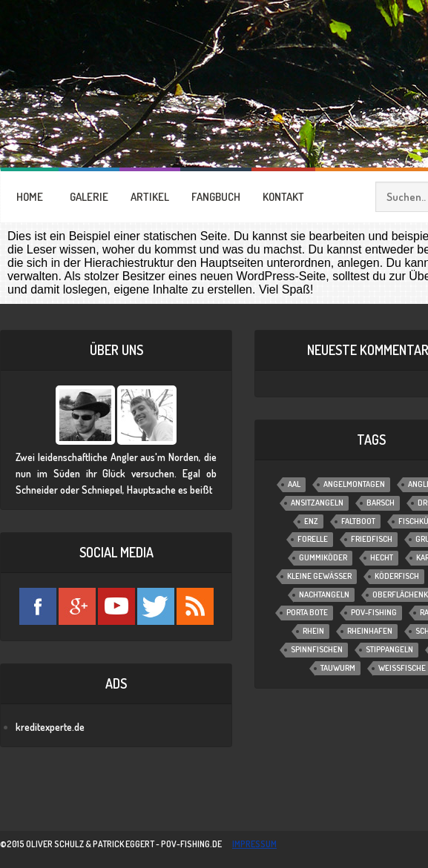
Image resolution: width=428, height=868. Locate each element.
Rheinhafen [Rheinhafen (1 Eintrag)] (370, 631)
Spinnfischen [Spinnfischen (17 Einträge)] (317, 649)
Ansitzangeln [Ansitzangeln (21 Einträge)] (317, 503)
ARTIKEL (150, 197)
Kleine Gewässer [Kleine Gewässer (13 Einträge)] (319, 576)
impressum (254, 844)
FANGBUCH (216, 197)
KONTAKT (283, 197)
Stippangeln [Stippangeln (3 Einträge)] (389, 649)
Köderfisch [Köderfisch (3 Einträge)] (397, 576)
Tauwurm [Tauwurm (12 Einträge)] (338, 668)
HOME (30, 197)
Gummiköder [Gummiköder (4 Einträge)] (323, 557)
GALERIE (89, 197)
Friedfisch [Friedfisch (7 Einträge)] (372, 539)
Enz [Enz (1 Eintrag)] (311, 521)
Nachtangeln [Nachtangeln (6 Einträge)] (324, 594)
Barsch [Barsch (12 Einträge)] (381, 503)
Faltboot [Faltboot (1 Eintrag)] (358, 521)
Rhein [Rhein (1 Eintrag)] (313, 631)
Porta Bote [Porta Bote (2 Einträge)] (307, 612)
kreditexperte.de (50, 727)
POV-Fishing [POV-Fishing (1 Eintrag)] (374, 612)
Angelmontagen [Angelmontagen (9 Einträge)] (354, 484)
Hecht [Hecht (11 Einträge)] (382, 557)
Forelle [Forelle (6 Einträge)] (313, 539)
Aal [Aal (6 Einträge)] (294, 484)
